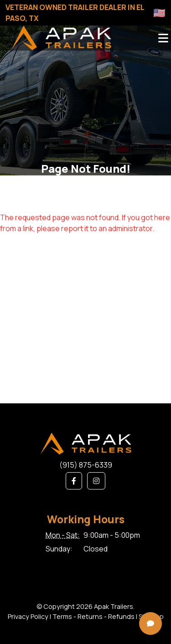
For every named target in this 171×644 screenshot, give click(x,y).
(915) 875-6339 (86, 465)
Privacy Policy (28, 616)
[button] (74, 481)
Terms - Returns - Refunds (93, 616)
